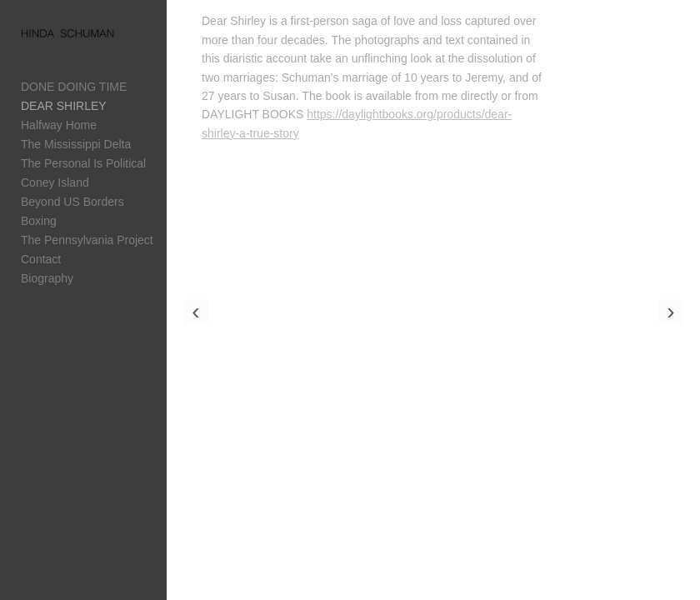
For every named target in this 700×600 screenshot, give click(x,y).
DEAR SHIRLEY (64, 106)
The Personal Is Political (83, 163)
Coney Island (55, 182)
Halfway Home (59, 125)
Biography (47, 278)
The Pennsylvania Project (87, 240)
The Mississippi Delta (76, 144)
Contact (41, 259)
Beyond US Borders (72, 202)
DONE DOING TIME (74, 87)
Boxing (39, 221)
